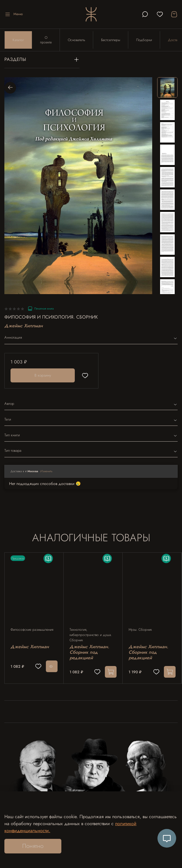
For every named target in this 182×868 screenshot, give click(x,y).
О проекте (46, 40)
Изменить (46, 471)
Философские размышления (32, 630)
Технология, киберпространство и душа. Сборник (91, 635)
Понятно (33, 846)
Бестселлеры (111, 40)
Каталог (18, 40)
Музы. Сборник (140, 630)
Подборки (144, 40)
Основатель (76, 40)
